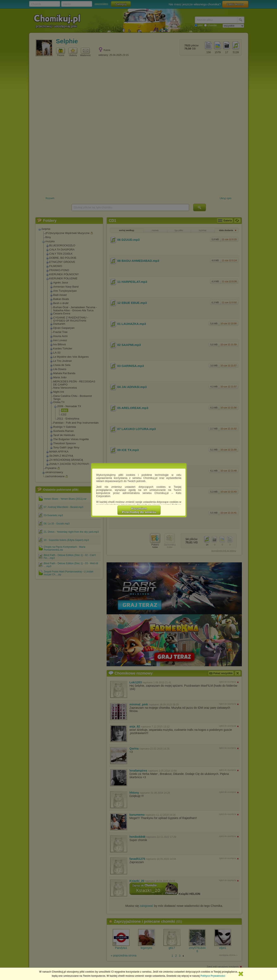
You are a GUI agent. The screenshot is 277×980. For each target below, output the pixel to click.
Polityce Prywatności (213, 976)
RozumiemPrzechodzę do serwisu (139, 510)
